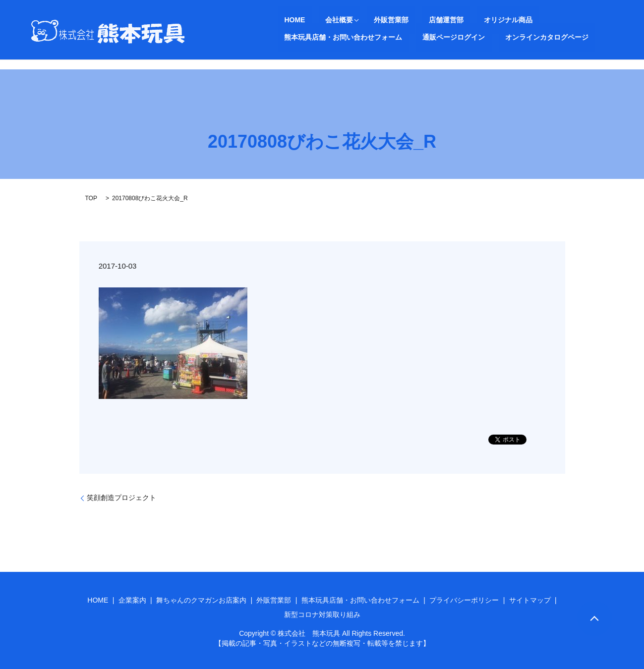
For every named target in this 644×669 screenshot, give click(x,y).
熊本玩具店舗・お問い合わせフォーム (545, 20)
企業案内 (132, 600)
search (445, 37)
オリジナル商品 (455, 20)
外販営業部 (364, 20)
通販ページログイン (309, 37)
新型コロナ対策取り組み (322, 614)
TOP (91, 198)
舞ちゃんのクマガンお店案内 (201, 600)
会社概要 (319, 20)
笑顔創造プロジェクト (121, 498)
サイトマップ (530, 600)
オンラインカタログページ (389, 37)
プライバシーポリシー (464, 600)
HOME (288, 20)
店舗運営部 (406, 20)
